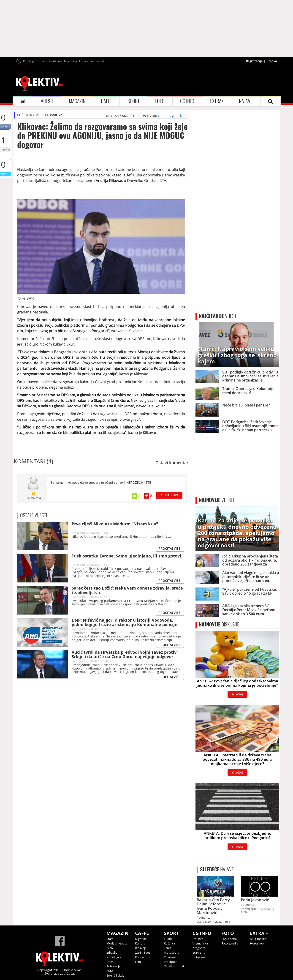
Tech (110, 948)
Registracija (254, 61)
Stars (110, 939)
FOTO (160, 101)
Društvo (198, 939)
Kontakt (100, 61)
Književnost (143, 957)
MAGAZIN (77, 101)
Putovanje (113, 966)
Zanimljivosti (144, 953)
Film (138, 962)
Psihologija (114, 957)
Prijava (272, 61)
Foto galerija (230, 943)
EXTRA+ (217, 101)
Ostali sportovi (174, 966)
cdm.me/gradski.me (173, 116)
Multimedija (258, 939)
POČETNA (24, 115)
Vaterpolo (171, 962)
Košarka (169, 943)
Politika (56, 115)
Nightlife (141, 939)
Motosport (171, 953)
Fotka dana (229, 939)
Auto (110, 971)
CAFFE (106, 101)
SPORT (134, 101)
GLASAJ (237, 694)
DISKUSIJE (219, 624)
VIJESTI (47, 101)
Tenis (167, 948)
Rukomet (170, 957)
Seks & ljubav (115, 975)
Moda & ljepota (117, 943)
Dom (110, 962)
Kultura (140, 943)
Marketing (71, 61)
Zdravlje (112, 953)
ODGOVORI (169, 495)
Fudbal (169, 939)
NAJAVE (246, 101)
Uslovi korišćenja (51, 61)
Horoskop (257, 943)
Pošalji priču (31, 61)
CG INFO (187, 101)
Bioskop (141, 948)
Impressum (86, 61)
